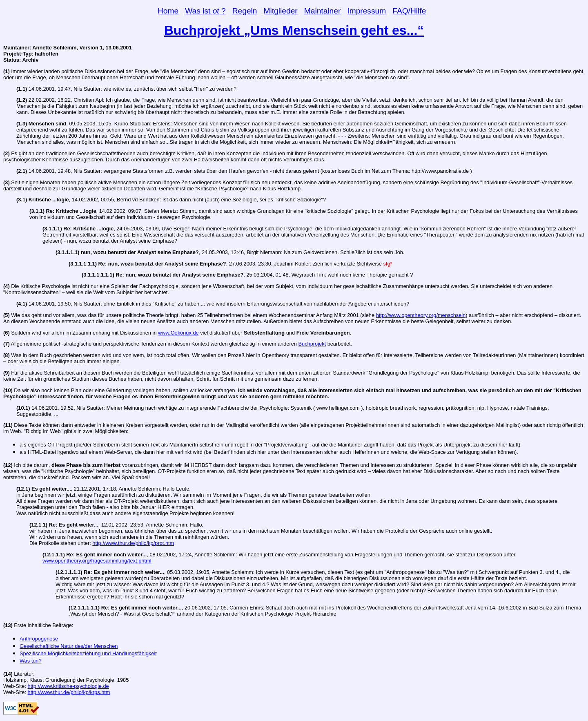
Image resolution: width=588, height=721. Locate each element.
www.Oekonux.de (178, 333)
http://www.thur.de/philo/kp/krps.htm (69, 692)
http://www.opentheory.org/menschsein (421, 315)
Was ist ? (205, 11)
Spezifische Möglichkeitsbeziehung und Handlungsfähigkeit (88, 653)
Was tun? (31, 661)
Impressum (366, 11)
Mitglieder (281, 11)
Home (168, 11)
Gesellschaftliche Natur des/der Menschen (69, 646)
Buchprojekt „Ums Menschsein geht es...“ (294, 30)
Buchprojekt (312, 344)
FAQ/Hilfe (409, 11)
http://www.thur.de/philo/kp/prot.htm (133, 543)
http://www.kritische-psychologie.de (68, 686)
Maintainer (323, 11)
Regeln (245, 11)
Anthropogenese (39, 639)
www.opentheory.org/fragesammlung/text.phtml (97, 561)
